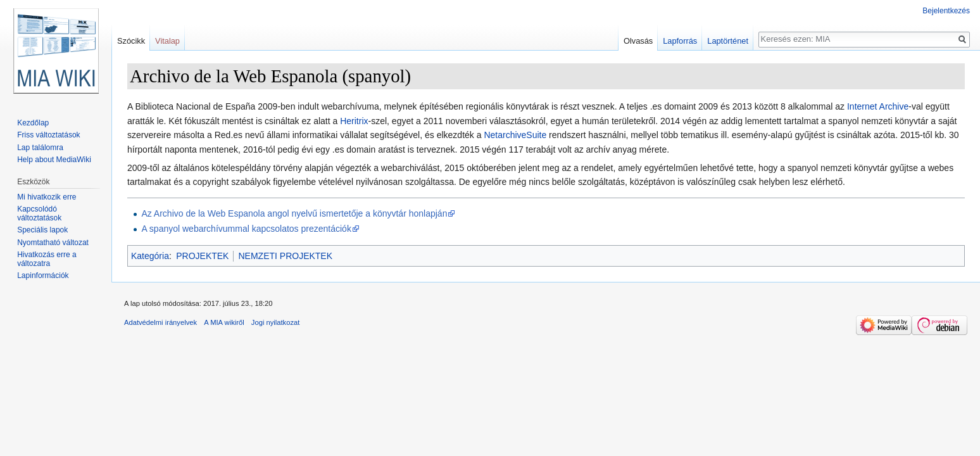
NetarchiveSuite (515, 135)
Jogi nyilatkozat (276, 322)
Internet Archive (878, 106)
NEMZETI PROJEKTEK (285, 256)
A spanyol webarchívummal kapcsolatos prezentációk (246, 229)
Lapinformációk (43, 275)
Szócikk (131, 41)
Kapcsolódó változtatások (39, 213)
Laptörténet (728, 41)
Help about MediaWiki (54, 160)
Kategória (150, 256)
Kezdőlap (33, 123)
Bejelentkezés (946, 11)
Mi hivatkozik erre (47, 197)
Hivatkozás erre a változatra (47, 259)
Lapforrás (680, 41)
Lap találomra (40, 148)
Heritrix (354, 121)
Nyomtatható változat (53, 243)
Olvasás (638, 41)
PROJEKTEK (202, 256)
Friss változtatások (48, 135)
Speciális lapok (42, 230)
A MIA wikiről (224, 322)
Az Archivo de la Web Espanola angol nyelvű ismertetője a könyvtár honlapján (294, 213)
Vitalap (167, 41)
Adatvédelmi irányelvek (160, 322)
